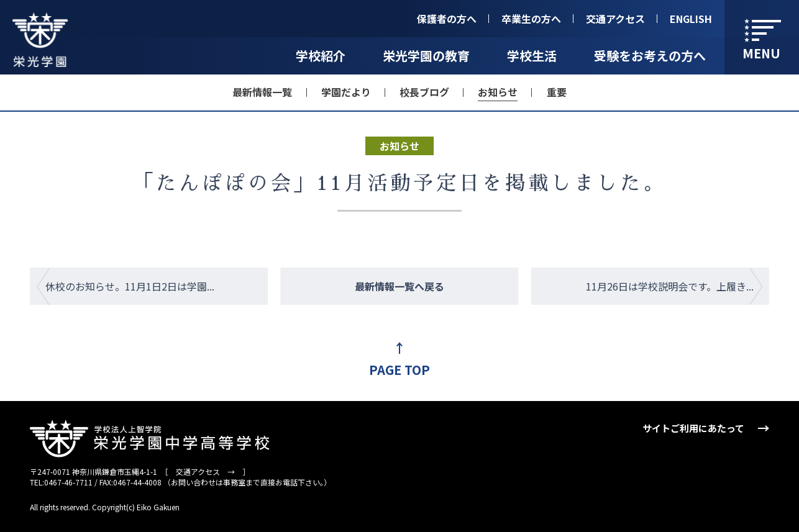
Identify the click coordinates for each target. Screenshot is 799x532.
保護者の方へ (447, 19)
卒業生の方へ (531, 19)
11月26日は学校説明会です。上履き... (670, 286)
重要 (557, 92)
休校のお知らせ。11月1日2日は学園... (130, 286)
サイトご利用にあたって (693, 428)
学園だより (346, 92)
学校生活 (532, 56)
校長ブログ (424, 92)
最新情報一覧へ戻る (399, 286)
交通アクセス (615, 19)
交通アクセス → (205, 471)
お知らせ (498, 92)
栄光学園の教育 (426, 56)
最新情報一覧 (262, 92)
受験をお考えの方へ (650, 56)
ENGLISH (691, 19)
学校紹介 (321, 56)
